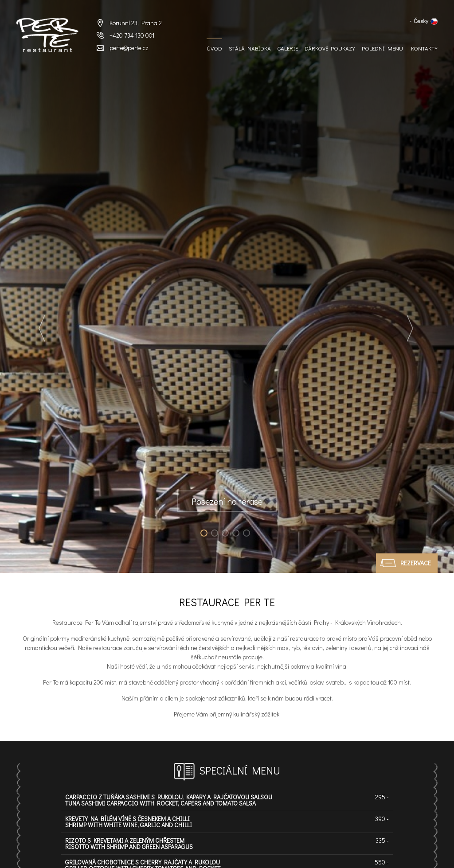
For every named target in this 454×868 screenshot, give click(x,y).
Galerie (288, 48)
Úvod (214, 48)
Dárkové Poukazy (330, 48)
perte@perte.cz (129, 48)
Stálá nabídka (250, 48)
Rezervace (416, 563)
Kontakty (424, 48)
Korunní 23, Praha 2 (136, 23)
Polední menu (382, 48)
